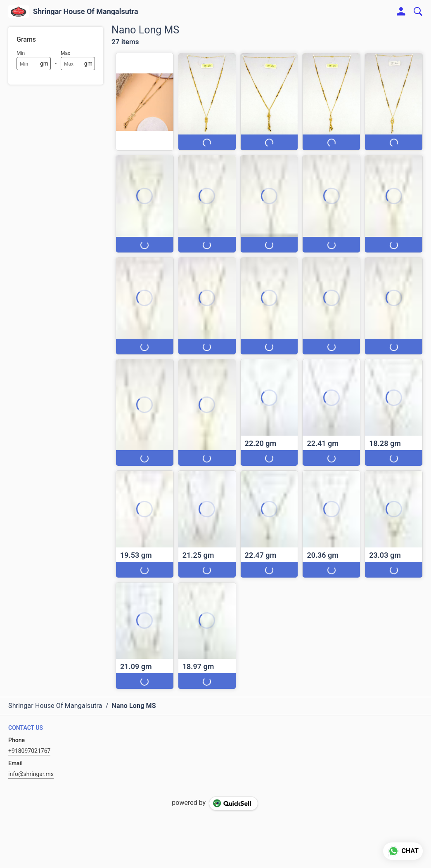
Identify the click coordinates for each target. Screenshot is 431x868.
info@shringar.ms (31, 774)
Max (65, 53)
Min (21, 53)
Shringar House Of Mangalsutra (86, 12)
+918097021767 (29, 751)
